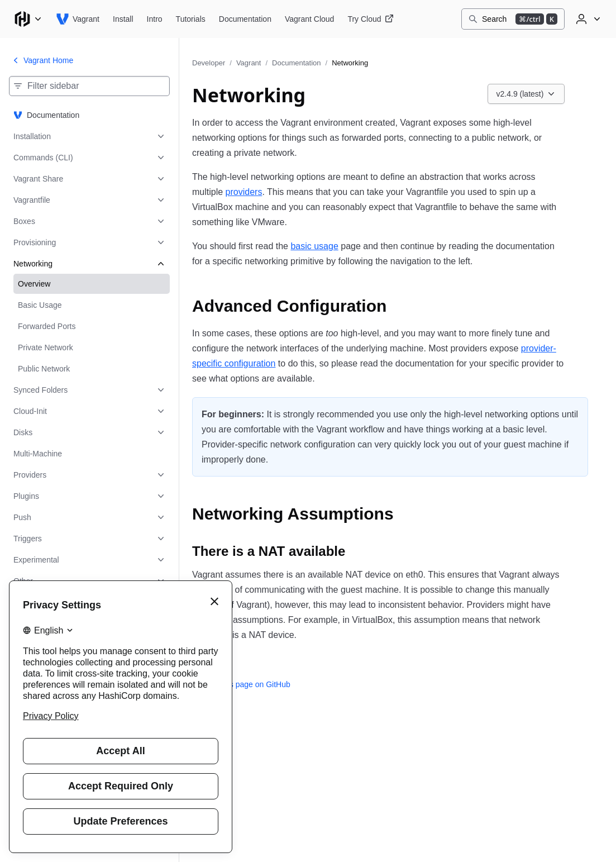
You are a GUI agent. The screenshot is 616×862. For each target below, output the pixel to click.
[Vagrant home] (78, 19)
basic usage (314, 246)
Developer (209, 63)
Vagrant (249, 63)
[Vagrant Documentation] (245, 19)
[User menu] (587, 19)
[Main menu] (28, 19)
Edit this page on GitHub (241, 684)
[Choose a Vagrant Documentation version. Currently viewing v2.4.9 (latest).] (526, 94)
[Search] (513, 19)
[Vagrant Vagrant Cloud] (309, 19)
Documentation (296, 63)
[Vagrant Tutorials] (191, 19)
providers (244, 192)
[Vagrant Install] (123, 19)
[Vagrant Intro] (155, 19)
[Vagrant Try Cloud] (370, 19)
